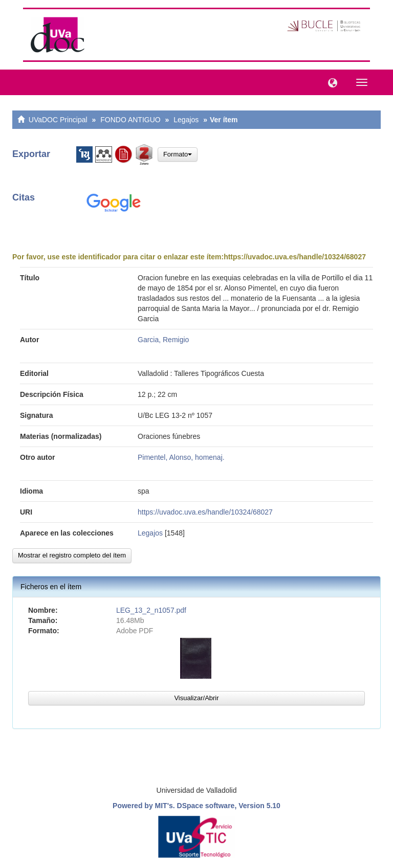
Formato (178, 154)
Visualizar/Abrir (196, 698)
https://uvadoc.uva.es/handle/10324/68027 (295, 257)
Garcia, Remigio (163, 340)
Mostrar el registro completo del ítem (72, 555)
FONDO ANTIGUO (130, 120)
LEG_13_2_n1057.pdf (151, 610)
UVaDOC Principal (58, 120)
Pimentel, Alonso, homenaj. (181, 457)
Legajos (186, 120)
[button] (330, 82)
